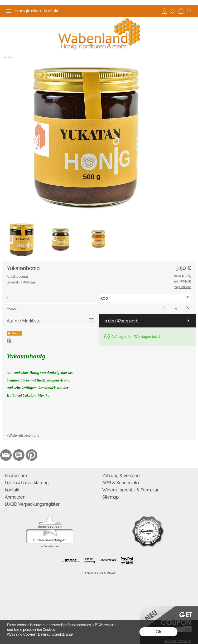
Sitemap (110, 497)
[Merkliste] (172, 11)
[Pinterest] (32, 455)
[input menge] (176, 309)
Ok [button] (158, 632)
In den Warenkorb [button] (121, 321)
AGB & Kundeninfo (121, 483)
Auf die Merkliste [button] (24, 321)
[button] (9, 11)
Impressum (16, 476)
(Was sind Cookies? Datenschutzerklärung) (40, 634)
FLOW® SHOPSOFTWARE (99, 573)
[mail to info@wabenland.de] (6, 455)
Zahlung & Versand (121, 476)
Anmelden (164, 11)
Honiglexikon (28, 11)
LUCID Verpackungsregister (32, 504)
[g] (145, 298)
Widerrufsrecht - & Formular (130, 490)
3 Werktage (21, 282)
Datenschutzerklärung (27, 483)
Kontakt (51, 11)
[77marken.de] (19, 455)
